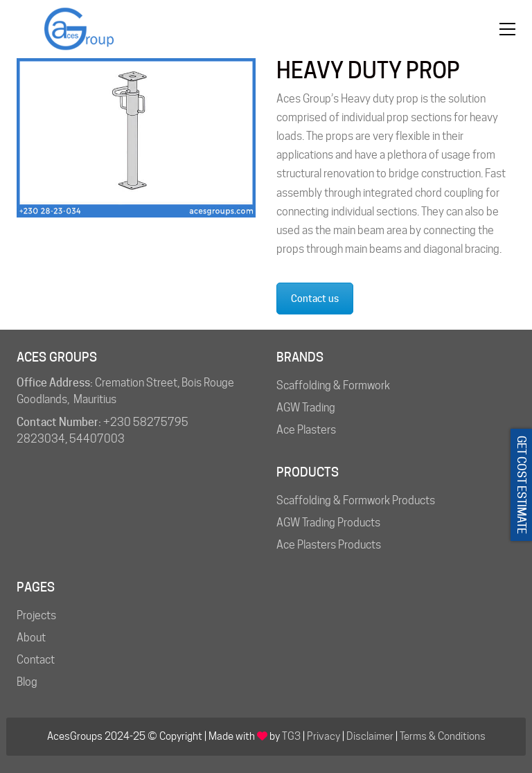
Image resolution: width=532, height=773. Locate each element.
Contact (36, 660)
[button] (507, 29)
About (31, 638)
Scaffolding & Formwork (333, 385)
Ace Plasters (306, 430)
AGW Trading (306, 408)
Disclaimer (370, 736)
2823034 (41, 439)
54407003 (97, 439)
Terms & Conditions (443, 736)
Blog (27, 682)
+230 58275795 (146, 422)
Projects (36, 615)
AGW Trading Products (328, 523)
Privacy (323, 736)
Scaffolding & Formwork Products (356, 500)
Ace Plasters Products (329, 545)
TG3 (291, 736)
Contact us (315, 299)
